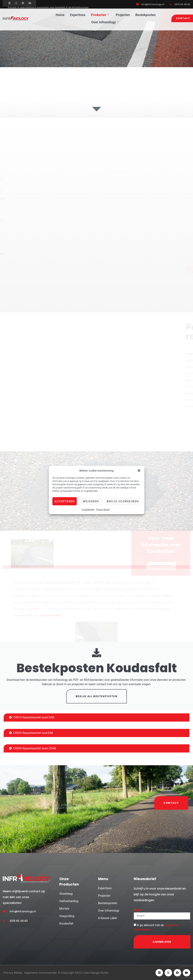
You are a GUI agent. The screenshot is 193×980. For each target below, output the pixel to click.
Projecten (123, 15)
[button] (139, 471)
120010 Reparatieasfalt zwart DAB (32, 718)
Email (137, 911)
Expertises (78, 15)
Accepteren (64, 501)
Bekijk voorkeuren (123, 501)
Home (60, 15)
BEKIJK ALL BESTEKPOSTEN (97, 697)
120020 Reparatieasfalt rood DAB (31, 734)
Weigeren (91, 501)
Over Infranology (105, 22)
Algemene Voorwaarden (41, 973)
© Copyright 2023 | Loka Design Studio (83, 973)
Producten (100, 15)
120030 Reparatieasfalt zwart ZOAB (32, 749)
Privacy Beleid (103, 510)
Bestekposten (145, 15)
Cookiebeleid (88, 510)
